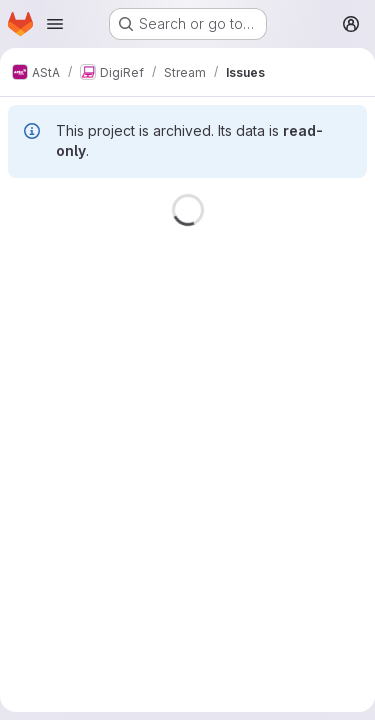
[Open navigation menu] (55, 24)
